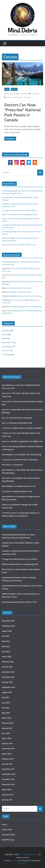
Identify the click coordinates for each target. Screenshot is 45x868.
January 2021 (7, 728)
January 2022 (7, 667)
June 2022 (6, 641)
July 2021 (6, 697)
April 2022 (6, 651)
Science (14, 89)
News (7, 89)
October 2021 (7, 682)
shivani (5, 505)
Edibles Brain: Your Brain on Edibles (27, 296)
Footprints (19, 465)
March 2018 (7, 738)
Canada (9, 97)
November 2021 (8, 677)
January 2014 (7, 764)
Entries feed (7, 830)
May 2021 (6, 708)
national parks (17, 97)
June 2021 (6, 703)
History (5, 334)
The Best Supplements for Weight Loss (26, 307)
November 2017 (8, 749)
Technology (6, 354)
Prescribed (27, 97)
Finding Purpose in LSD (26, 486)
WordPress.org (8, 840)
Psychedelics (7, 342)
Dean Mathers (11, 94)
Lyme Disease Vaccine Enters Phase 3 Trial (19, 245)
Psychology (6, 346)
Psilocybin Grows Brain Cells (20, 292)
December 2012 (8, 779)
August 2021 (7, 692)
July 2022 (6, 636)
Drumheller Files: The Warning (29, 455)
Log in (4, 824)
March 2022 (7, 657)
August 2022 (7, 631)
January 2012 (7, 800)
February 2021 (8, 723)
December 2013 (8, 769)
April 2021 (6, 713)
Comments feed (8, 835)
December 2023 (8, 621)
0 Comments (34, 94)
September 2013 (9, 774)
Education (6, 330)
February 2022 (8, 662)
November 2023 (8, 626)
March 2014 (7, 754)
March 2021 (7, 718)
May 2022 (6, 646)
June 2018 (6, 733)
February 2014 (8, 759)
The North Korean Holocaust (20, 288)
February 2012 (8, 795)
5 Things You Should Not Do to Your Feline (19, 210)
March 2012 (7, 790)
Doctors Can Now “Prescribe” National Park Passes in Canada (22, 112)
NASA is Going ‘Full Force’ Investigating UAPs (20, 214)
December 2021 (8, 672)
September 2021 (9, 687)
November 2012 (8, 784)
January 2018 (7, 743)
